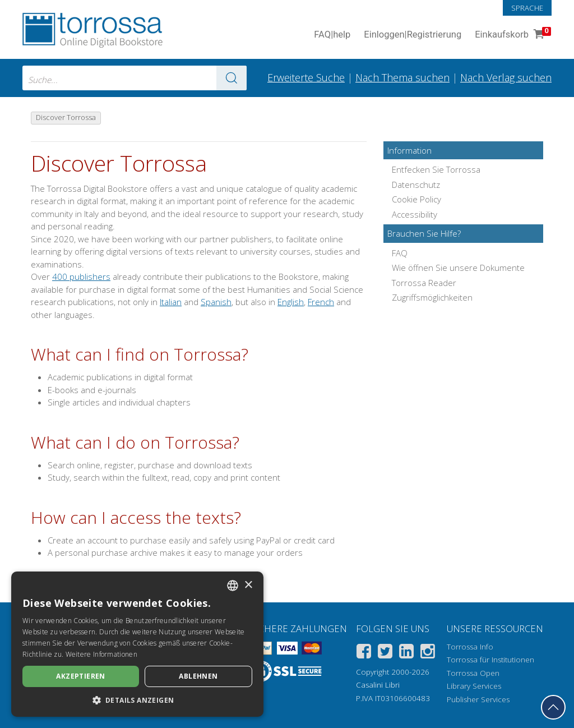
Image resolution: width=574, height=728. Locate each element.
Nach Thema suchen (402, 77)
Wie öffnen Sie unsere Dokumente (458, 268)
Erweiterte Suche (306, 77)
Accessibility (415, 214)
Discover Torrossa (119, 163)
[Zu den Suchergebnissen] (232, 78)
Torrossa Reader (424, 283)
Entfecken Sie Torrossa (436, 169)
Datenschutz (416, 185)
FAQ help (332, 35)
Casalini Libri (378, 685)
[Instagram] (428, 653)
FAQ (400, 253)
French (321, 302)
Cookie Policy (416, 199)
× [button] (248, 585)
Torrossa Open (473, 673)
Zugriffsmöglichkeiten (432, 297)
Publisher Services (478, 699)
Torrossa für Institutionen (490, 660)
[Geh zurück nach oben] (553, 707)
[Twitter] (385, 653)
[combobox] (135, 78)
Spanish (216, 302)
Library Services (474, 686)
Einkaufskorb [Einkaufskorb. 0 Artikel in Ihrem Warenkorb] (512, 35)
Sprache (527, 8)
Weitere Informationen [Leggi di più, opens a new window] (101, 654)
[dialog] (137, 644)
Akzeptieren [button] (80, 676)
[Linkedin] (406, 653)
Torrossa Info (470, 647)
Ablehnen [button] (198, 676)
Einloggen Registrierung (413, 35)
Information (409, 150)
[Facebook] (364, 653)
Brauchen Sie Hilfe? (424, 233)
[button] (137, 700)
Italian (171, 302)
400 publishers (81, 277)
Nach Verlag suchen (506, 77)
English (291, 302)
